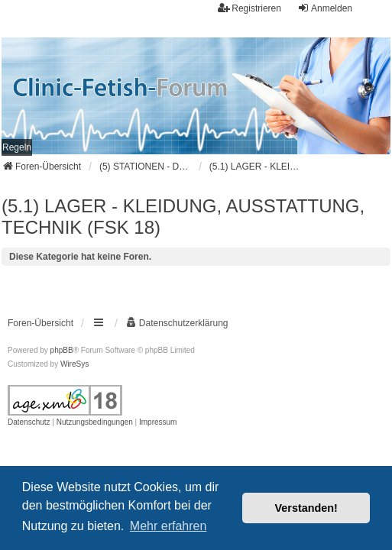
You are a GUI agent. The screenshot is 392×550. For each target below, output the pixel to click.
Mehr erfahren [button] (168, 526)
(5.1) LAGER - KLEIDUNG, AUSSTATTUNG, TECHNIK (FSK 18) (183, 217)
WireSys (75, 364)
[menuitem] (17, 147)
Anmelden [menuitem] (325, 8)
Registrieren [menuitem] (249, 8)
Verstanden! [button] (306, 508)
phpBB (62, 350)
